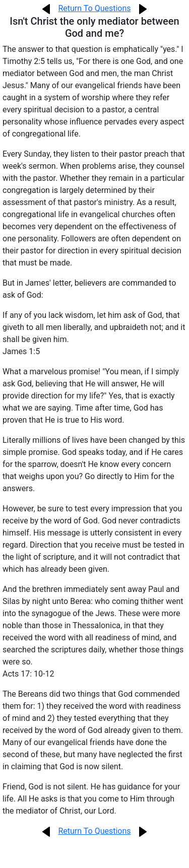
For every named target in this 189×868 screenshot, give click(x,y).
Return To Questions (94, 8)
